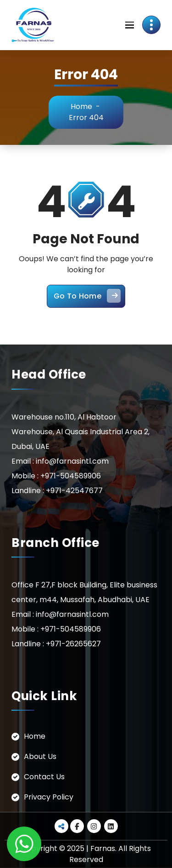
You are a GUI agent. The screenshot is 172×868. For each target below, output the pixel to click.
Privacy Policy (49, 797)
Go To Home (87, 296)
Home (81, 106)
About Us (40, 756)
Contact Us (44, 777)
